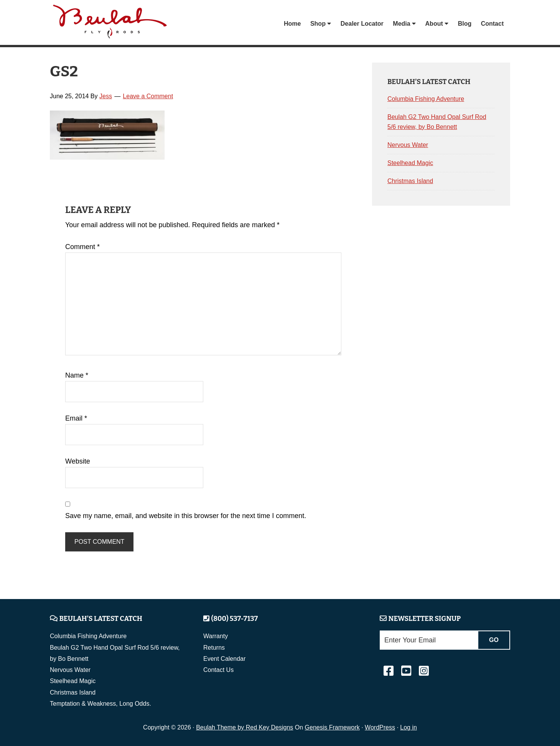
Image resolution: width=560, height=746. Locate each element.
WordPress (380, 727)
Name (77, 375)
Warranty (216, 636)
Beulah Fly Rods (111, 24)
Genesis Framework (332, 727)
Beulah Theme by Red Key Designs (245, 727)
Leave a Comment (148, 96)
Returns (214, 648)
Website (78, 461)
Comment (82, 247)
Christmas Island (410, 181)
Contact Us (218, 670)
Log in (408, 727)
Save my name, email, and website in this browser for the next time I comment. (186, 516)
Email (76, 418)
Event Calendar (224, 659)
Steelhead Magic (410, 163)
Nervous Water (408, 145)
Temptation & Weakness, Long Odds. (100, 704)
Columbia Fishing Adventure (426, 99)
